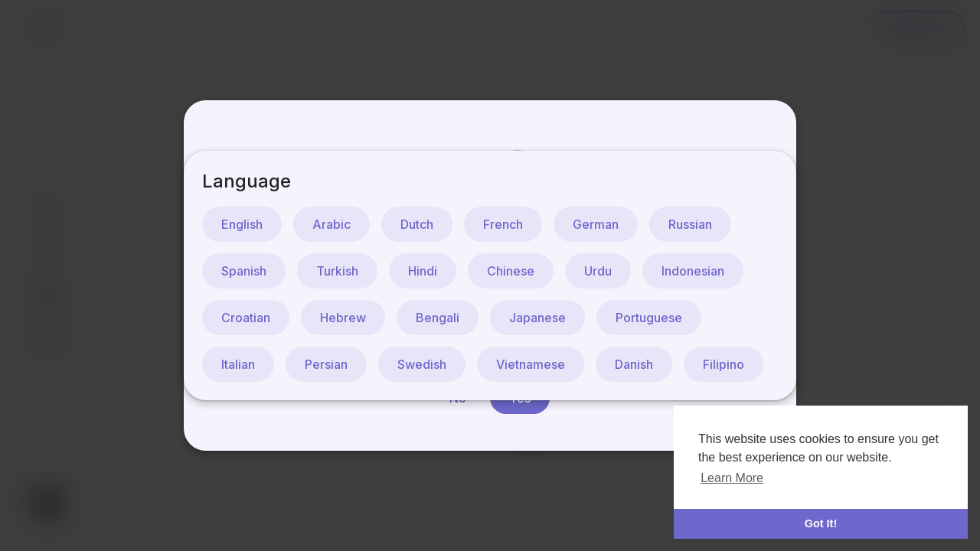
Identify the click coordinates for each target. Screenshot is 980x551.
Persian (326, 364)
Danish (634, 364)
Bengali (438, 318)
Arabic (332, 224)
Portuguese (649, 318)
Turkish (337, 271)
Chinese (511, 271)
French (503, 224)
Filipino (724, 364)
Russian (690, 224)
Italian (238, 364)
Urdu (598, 271)
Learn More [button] (732, 478)
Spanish (244, 271)
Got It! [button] (821, 523)
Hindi (423, 271)
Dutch (417, 224)
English (242, 224)
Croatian (246, 318)
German (596, 224)
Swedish (422, 364)
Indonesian (693, 271)
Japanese (537, 318)
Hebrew (343, 318)
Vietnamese (531, 364)
